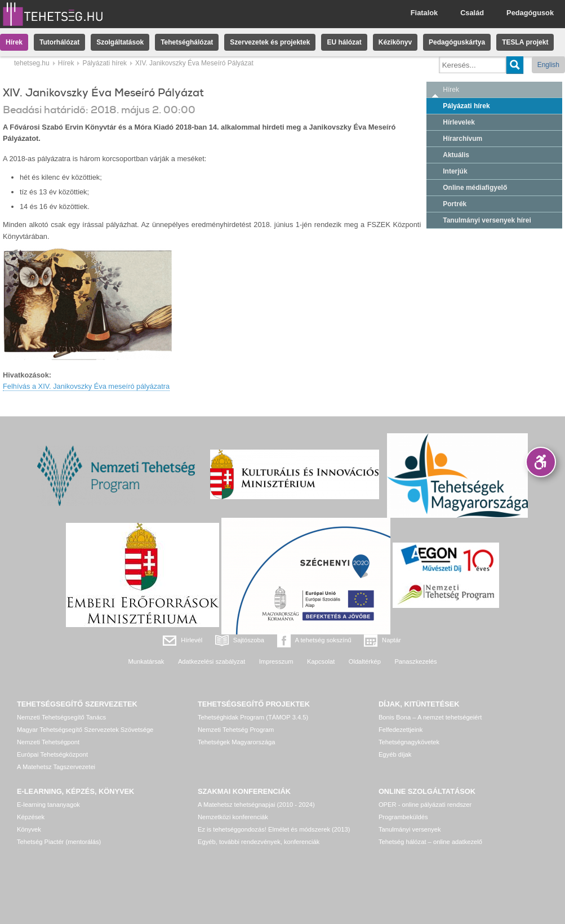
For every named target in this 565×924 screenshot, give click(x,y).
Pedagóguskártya (457, 42)
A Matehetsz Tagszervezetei (56, 767)
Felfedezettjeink (401, 730)
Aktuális (456, 155)
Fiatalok (424, 13)
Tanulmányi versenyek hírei (487, 220)
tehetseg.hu (32, 63)
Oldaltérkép (365, 661)
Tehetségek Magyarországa (236, 742)
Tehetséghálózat (187, 42)
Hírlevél (192, 640)
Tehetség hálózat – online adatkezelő (430, 842)
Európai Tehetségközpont (52, 754)
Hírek (14, 42)
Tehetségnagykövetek (409, 742)
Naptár (392, 640)
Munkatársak (146, 661)
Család (472, 13)
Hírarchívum (462, 139)
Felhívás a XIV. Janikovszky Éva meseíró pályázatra (86, 386)
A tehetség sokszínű (323, 640)
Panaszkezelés (415, 661)
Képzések (31, 817)
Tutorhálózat (59, 42)
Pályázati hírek (104, 63)
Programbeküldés (403, 817)
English (548, 65)
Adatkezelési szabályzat (212, 661)
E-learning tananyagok (48, 805)
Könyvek (29, 829)
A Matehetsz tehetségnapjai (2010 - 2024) (256, 805)
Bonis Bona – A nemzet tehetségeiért (430, 717)
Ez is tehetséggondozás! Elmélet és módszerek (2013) (274, 829)
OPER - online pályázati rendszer (425, 805)
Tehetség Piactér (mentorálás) (59, 842)
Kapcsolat (321, 661)
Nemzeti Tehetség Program (236, 730)
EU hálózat (344, 42)
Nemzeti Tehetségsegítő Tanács (61, 717)
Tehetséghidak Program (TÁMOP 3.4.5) (253, 717)
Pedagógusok (530, 13)
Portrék (455, 204)
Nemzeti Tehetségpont (48, 742)
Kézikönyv (395, 42)
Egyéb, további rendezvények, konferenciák (259, 842)
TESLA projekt (525, 42)
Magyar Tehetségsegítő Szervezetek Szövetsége (85, 730)
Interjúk (455, 171)
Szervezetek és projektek (270, 42)
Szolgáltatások (120, 42)
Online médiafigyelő (475, 188)
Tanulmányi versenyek (410, 829)
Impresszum (276, 661)
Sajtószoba (249, 640)
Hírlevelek (459, 122)
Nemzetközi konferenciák (233, 817)
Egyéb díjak (395, 754)
